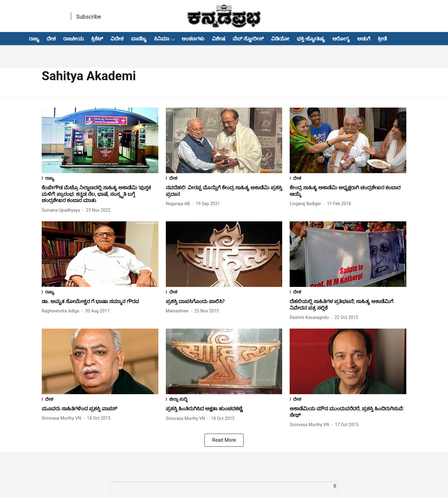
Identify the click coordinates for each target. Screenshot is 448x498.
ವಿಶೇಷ (219, 39)
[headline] (100, 194)
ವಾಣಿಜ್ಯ (139, 39)
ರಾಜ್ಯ (34, 39)
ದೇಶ (51, 39)
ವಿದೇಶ (117, 39)
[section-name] (100, 179)
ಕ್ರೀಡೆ (382, 39)
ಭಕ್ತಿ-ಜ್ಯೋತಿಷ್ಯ (311, 39)
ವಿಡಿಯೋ (280, 39)
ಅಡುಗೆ (364, 39)
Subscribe (89, 17)
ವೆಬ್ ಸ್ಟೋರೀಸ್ (248, 39)
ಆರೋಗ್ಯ (341, 39)
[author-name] (62, 210)
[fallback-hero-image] (100, 140)
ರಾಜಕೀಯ (73, 39)
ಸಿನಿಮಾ (162, 39)
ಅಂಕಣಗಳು (193, 39)
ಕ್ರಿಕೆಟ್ (97, 39)
